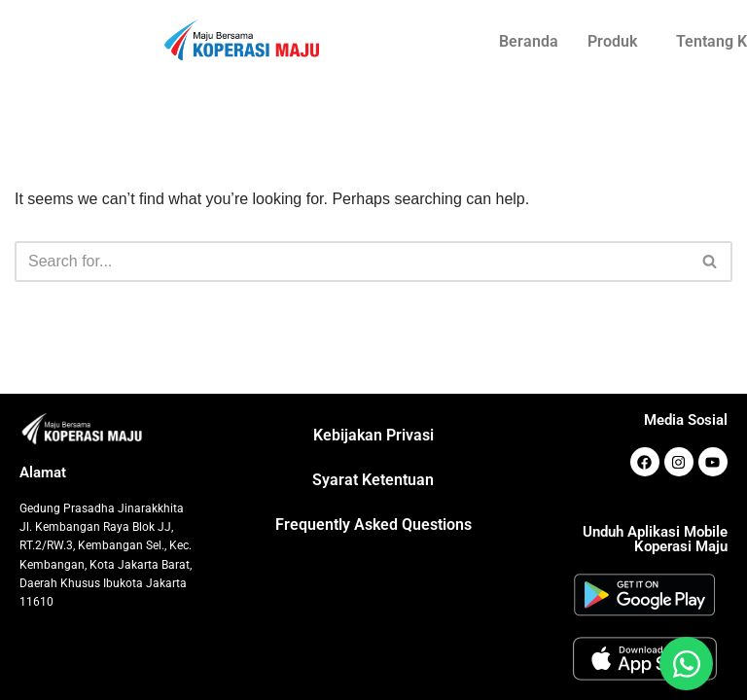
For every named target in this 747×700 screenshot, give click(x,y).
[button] (617, 42)
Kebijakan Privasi (373, 435)
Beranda (529, 41)
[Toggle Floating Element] (686, 664)
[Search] (352, 262)
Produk (612, 41)
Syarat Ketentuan (373, 480)
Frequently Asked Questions (373, 525)
